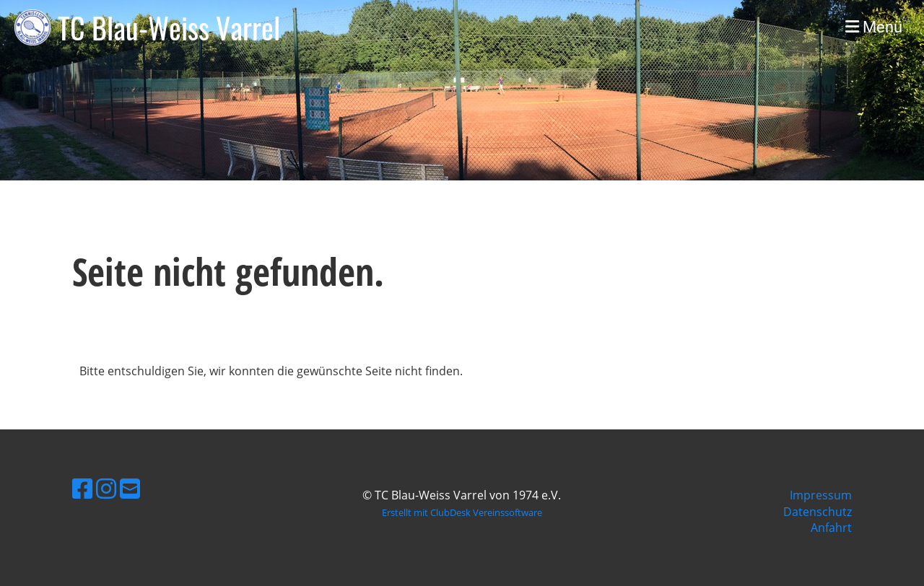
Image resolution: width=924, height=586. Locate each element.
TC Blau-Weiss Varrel (169, 27)
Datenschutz (818, 512)
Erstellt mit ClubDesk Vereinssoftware (462, 512)
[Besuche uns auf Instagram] (106, 488)
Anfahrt (831, 528)
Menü (874, 27)
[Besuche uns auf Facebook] (82, 488)
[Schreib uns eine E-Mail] (130, 488)
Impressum (821, 495)
